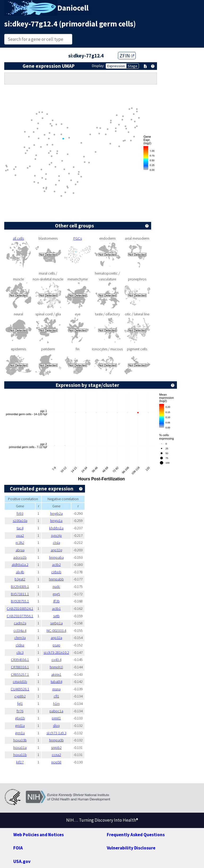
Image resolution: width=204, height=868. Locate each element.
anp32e (56, 550)
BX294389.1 (20, 587)
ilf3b (56, 601)
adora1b (20, 557)
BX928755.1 (20, 601)
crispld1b (20, 682)
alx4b (20, 572)
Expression (116, 66)
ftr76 (20, 711)
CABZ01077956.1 (20, 616)
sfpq (56, 726)
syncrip (56, 535)
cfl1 (56, 696)
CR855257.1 (20, 674)
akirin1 (56, 674)
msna (56, 689)
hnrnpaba (56, 557)
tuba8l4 (56, 682)
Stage (133, 66)
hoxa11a (20, 748)
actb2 (56, 565)
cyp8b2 (20, 696)
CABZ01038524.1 (20, 609)
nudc (56, 587)
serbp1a (56, 623)
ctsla (56, 543)
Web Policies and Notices (39, 835)
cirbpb (56, 572)
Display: (98, 66)
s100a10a (20, 521)
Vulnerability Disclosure (131, 848)
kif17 (20, 762)
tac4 (20, 528)
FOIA (18, 848)
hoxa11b (20, 755)
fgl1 (20, 704)
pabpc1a (56, 711)
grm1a (20, 733)
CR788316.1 (20, 667)
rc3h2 (20, 543)
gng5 (56, 594)
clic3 (20, 652)
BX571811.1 (20, 594)
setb (56, 616)
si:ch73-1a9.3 (56, 733)
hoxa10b (20, 740)
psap (56, 645)
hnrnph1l (56, 667)
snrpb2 (56, 748)
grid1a (20, 726)
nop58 (56, 762)
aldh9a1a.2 (20, 565)
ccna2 (56, 755)
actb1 (56, 609)
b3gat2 (20, 579)
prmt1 (56, 718)
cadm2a (20, 623)
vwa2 (20, 535)
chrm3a (20, 638)
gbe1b (20, 718)
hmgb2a (56, 513)
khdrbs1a (56, 528)
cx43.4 (56, 660)
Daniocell (73, 8)
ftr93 (20, 513)
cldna (20, 645)
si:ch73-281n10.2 (56, 652)
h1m (56, 704)
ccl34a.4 (20, 630)
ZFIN (127, 56)
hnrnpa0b (56, 740)
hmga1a (56, 521)
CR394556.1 (20, 660)
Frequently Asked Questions (136, 835)
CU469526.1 (20, 689)
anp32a (56, 638)
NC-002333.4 (56, 630)
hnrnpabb (56, 579)
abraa (20, 550)
